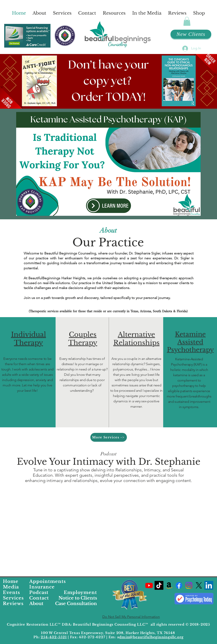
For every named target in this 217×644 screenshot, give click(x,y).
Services (13, 598)
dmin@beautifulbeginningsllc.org (151, 637)
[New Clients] (191, 34)
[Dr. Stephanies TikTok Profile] (159, 585)
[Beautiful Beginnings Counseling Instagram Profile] (189, 585)
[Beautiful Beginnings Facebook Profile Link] (179, 585)
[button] (187, 21)
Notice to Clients (78, 598)
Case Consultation (76, 604)
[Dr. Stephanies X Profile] (199, 585)
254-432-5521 (54, 637)
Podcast (39, 592)
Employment (80, 592)
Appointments (47, 581)
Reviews (13, 604)
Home (11, 581)
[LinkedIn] (209, 585)
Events (11, 592)
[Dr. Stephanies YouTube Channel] (149, 585)
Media (11, 587)
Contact (39, 598)
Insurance (42, 587)
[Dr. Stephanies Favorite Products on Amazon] (169, 585)
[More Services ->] (109, 437)
